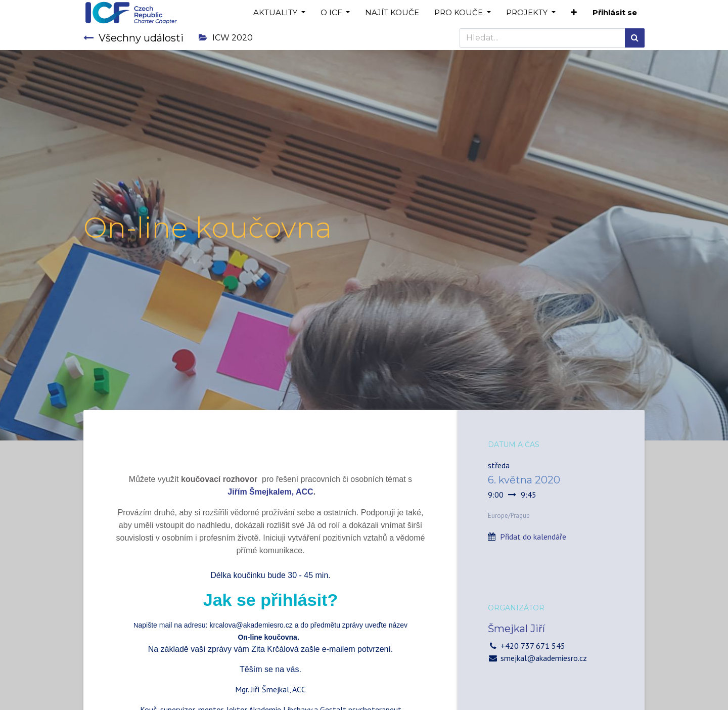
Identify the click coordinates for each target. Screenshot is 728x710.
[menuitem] (392, 13)
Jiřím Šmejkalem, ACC (270, 492)
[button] (574, 13)
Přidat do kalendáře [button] (533, 537)
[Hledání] (635, 38)
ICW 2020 (226, 38)
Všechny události (133, 38)
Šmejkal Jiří (516, 629)
